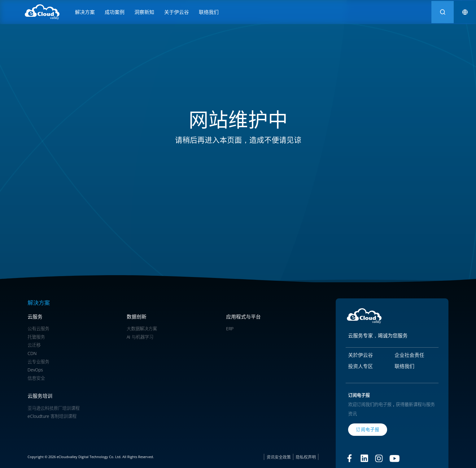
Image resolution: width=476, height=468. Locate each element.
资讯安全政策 (279, 457)
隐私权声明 (306, 457)
